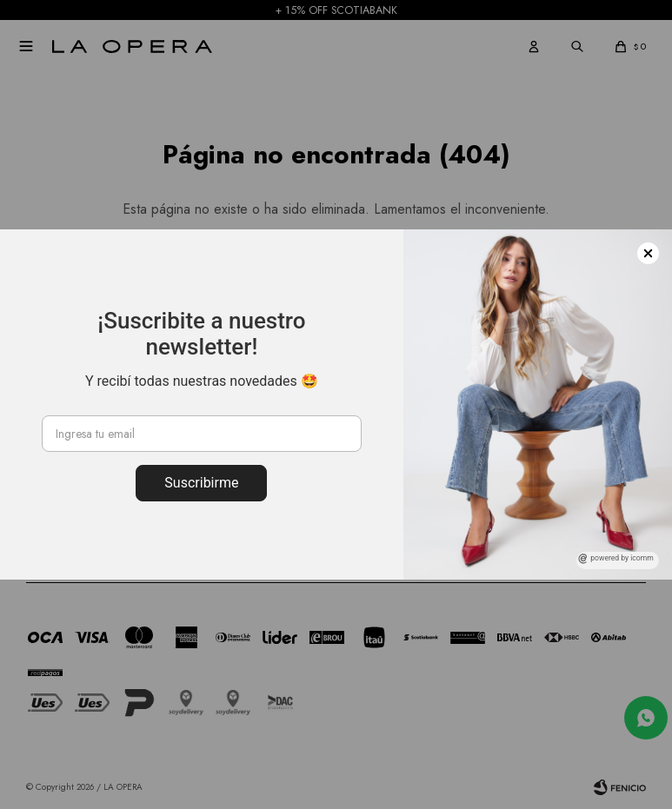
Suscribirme (201, 483)
